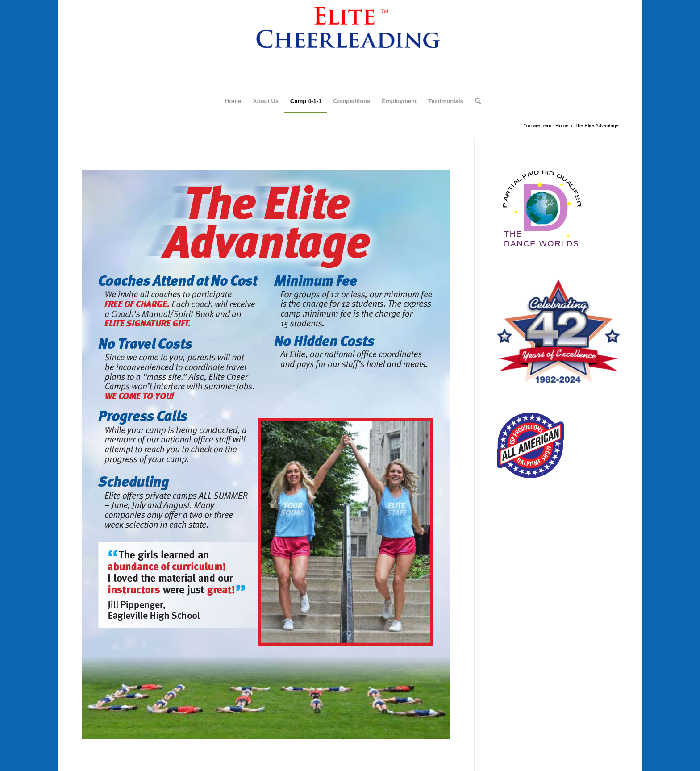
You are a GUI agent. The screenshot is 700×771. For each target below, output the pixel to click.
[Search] (475, 101)
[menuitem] (233, 101)
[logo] (350, 45)
